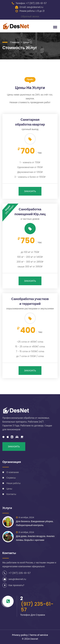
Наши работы (13, 483)
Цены (26, 42)
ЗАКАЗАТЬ (30, 191)
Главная (15, 42)
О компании (13, 472)
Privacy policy (20, 635)
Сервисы (11, 478)
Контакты (11, 494)
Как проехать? (16, 585)
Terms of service (39, 635)
